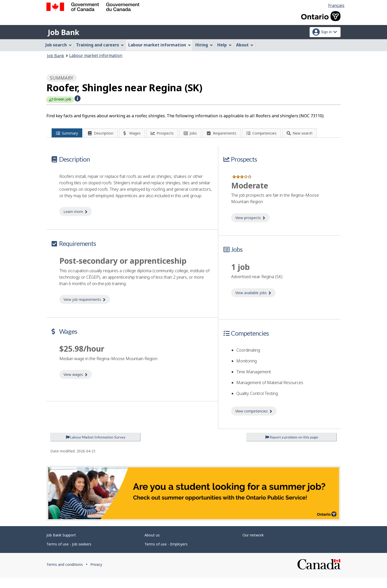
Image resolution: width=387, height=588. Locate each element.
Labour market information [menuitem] (160, 45)
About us (152, 545)
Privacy (96, 575)
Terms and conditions (65, 575)
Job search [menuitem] (59, 45)
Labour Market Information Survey (96, 447)
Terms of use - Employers (166, 554)
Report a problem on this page (292, 447)
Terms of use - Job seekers (69, 554)
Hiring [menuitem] (204, 45)
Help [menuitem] (224, 45)
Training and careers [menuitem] (100, 45)
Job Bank (63, 32)
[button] (78, 98)
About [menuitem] (245, 45)
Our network (253, 545)
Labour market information (96, 55)
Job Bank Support (61, 545)
